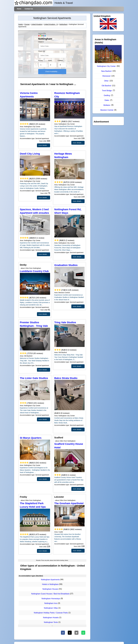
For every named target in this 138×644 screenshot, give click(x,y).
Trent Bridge (107, 91)
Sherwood (106, 76)
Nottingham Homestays (51, 599)
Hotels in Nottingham (50, 584)
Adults (50, 61)
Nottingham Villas (51, 608)
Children (60, 61)
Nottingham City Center (106, 66)
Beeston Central (107, 110)
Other (106, 81)
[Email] (76, 633)
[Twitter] (70, 633)
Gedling (107, 95)
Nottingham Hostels (51, 618)
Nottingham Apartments (50, 580)
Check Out (42, 51)
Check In (41, 42)
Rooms (40, 61)
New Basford (106, 71)
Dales (107, 100)
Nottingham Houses (50, 589)
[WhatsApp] (83, 633)
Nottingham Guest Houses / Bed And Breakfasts (50, 594)
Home (19, 9)
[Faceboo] (63, 633)
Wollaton (107, 105)
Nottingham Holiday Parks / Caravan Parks (51, 613)
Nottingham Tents (51, 622)
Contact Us (29, 9)
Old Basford (106, 86)
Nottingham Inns (51, 603)
